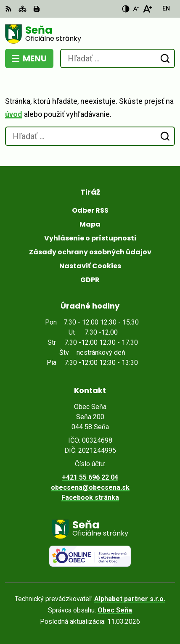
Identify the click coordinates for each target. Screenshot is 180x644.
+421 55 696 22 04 (90, 477)
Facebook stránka (90, 498)
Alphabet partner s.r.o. (130, 599)
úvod (14, 114)
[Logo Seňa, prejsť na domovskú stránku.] (90, 34)
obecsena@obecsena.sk (90, 487)
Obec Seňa (115, 610)
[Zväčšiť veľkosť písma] (147, 9)
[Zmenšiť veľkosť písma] (136, 9)
